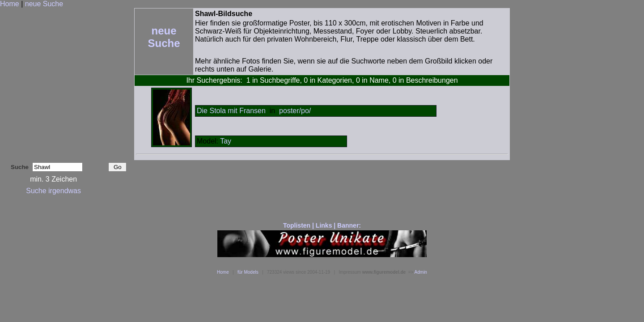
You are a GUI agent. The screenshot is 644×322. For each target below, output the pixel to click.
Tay (226, 141)
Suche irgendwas (53, 191)
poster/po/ (295, 111)
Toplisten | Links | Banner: (322, 225)
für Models (248, 272)
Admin (421, 272)
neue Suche (44, 4)
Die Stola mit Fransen (231, 111)
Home (10, 4)
